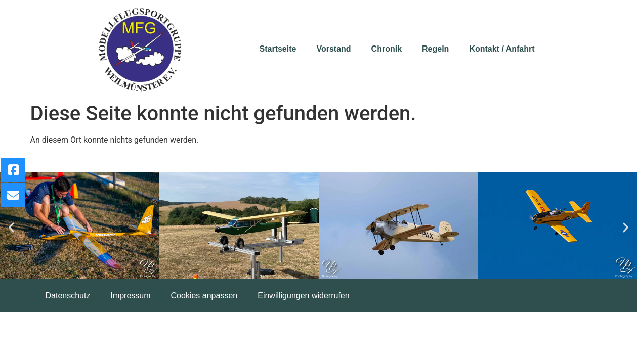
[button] (11, 227)
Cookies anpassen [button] (204, 295)
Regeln (435, 49)
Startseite (278, 49)
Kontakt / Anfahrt (502, 49)
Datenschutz (68, 295)
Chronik (387, 49)
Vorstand (333, 49)
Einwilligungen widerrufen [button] (303, 295)
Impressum (130, 295)
